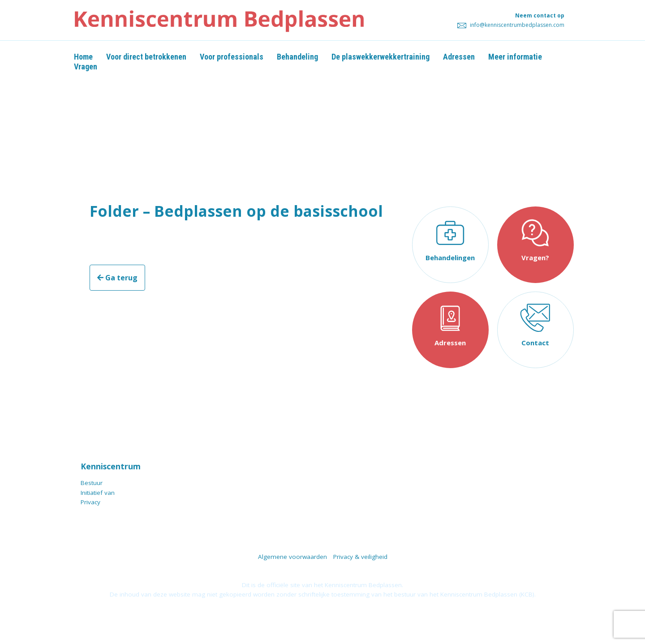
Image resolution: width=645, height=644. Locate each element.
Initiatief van (98, 493)
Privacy (90, 502)
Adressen (459, 57)
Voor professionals (232, 57)
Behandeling (297, 57)
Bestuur (92, 483)
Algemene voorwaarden (292, 557)
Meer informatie (515, 57)
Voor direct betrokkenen (146, 57)
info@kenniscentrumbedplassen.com (511, 25)
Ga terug (117, 278)
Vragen (86, 67)
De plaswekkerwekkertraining (381, 57)
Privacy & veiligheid (360, 557)
